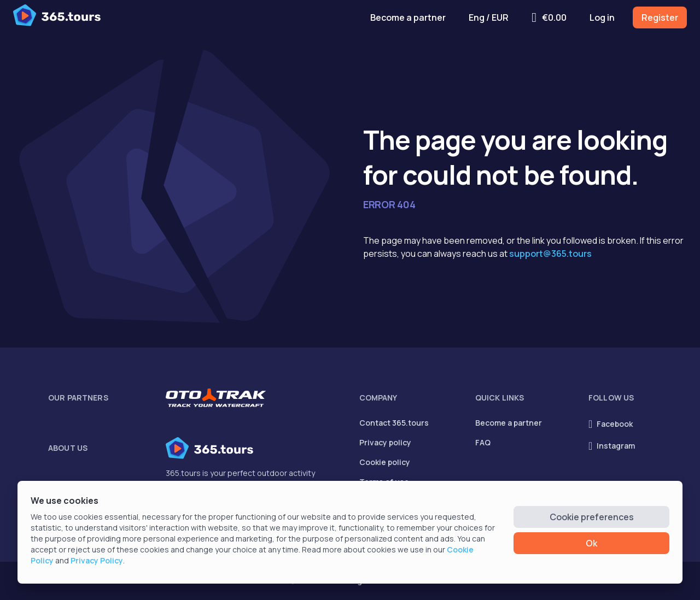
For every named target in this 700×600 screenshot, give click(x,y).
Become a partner (408, 17)
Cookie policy (385, 462)
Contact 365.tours (394, 423)
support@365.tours (550, 254)
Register (660, 17)
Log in (602, 17)
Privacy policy (385, 442)
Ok (591, 543)
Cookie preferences (592, 517)
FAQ (483, 442)
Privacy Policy (97, 560)
